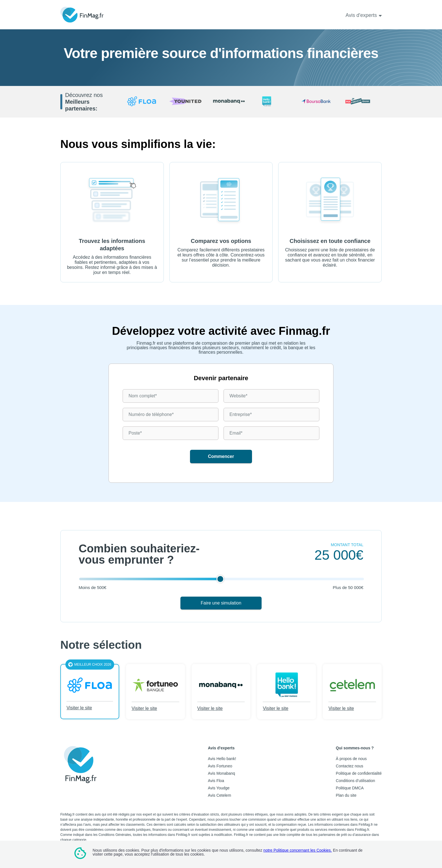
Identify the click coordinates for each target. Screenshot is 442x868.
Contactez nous (349, 766)
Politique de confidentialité (359, 773)
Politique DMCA (350, 788)
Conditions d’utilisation (355, 781)
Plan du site (346, 795)
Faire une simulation (221, 603)
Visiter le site (79, 708)
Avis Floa (216, 781)
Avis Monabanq (222, 773)
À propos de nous (351, 759)
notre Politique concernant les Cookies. (298, 850)
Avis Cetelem (220, 795)
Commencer (221, 456)
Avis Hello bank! (222, 759)
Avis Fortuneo (220, 766)
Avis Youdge (219, 788)
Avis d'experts (361, 15)
